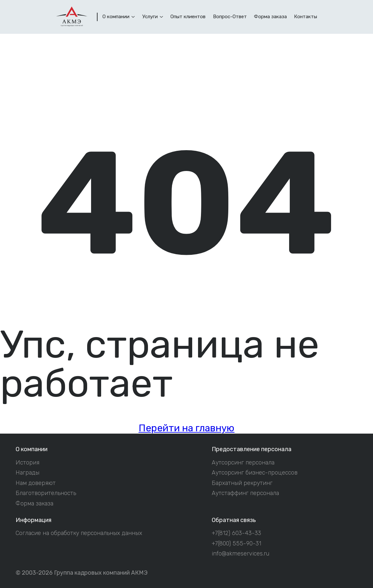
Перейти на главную (186, 428)
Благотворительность (46, 493)
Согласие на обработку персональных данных (79, 533)
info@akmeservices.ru (240, 553)
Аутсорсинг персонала (243, 462)
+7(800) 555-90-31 (236, 543)
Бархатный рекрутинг (242, 483)
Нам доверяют (36, 483)
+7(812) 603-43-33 (236, 533)
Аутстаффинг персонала (245, 493)
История (27, 462)
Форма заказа (34, 503)
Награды (27, 472)
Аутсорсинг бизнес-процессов (255, 472)
